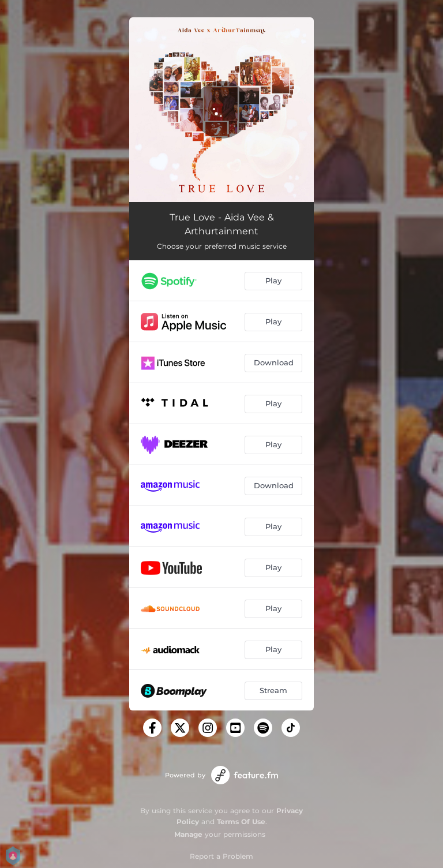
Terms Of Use (241, 822)
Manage (188, 834)
